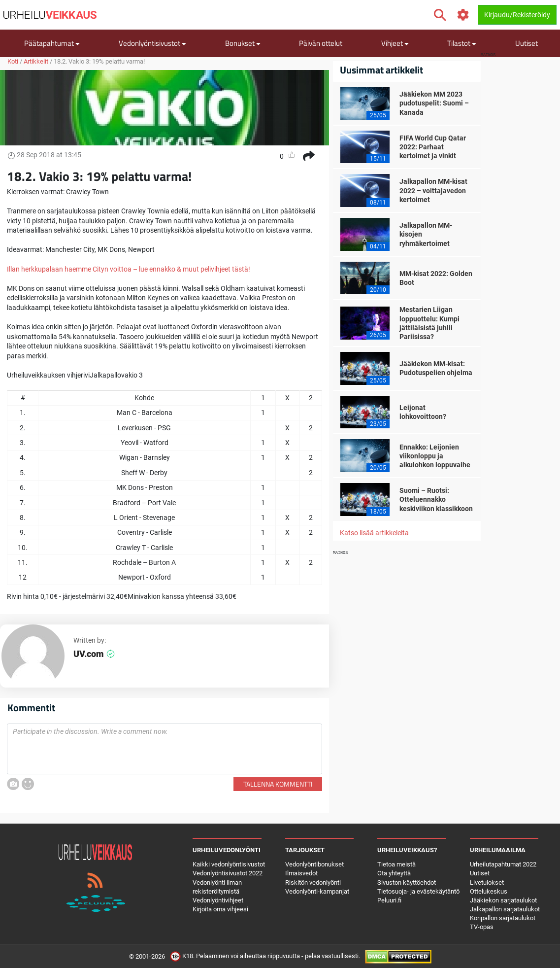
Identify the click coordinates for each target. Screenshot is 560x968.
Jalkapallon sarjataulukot (505, 909)
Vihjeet (395, 43)
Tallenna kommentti (278, 784)
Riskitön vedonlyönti (313, 882)
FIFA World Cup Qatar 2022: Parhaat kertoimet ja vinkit (433, 147)
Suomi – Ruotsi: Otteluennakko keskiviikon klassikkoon (436, 499)
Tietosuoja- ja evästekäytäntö (418, 891)
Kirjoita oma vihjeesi (220, 909)
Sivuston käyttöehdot (407, 882)
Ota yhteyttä (394, 873)
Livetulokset (487, 882)
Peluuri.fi (389, 900)
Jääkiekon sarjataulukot (503, 900)
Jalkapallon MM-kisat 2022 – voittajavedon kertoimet (433, 190)
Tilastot (462, 43)
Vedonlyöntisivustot (152, 43)
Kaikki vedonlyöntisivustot (229, 864)
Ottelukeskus (489, 891)
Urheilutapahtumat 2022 (503, 864)
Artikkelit (36, 61)
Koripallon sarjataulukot (503, 918)
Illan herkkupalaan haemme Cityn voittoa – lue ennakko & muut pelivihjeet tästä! (129, 269)
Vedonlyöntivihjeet (218, 900)
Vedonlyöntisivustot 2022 (228, 873)
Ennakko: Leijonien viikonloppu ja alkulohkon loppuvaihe (435, 456)
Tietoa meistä (396, 864)
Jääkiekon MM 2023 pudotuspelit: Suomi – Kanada (434, 103)
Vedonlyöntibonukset (314, 864)
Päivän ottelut (321, 43)
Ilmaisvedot (301, 873)
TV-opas (482, 927)
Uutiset (527, 43)
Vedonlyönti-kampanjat (317, 891)
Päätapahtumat (52, 43)
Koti (13, 61)
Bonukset (243, 43)
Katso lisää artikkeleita (374, 533)
